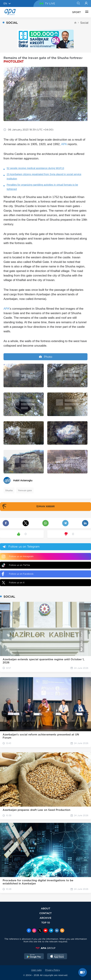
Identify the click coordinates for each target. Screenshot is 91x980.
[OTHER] (86, 12)
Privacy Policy (53, 970)
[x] (40, 931)
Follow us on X (13, 583)
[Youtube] (45, 931)
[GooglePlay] (34, 957)
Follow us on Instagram (18, 556)
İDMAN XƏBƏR (28, 507)
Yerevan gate (25, 490)
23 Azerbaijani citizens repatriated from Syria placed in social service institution (44, 176)
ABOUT (46, 908)
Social (84, 23)
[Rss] (62, 931)
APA (64, 144)
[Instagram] (34, 931)
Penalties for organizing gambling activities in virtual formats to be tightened (42, 187)
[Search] (78, 3)
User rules (36, 970)
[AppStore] (57, 957)
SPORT (77, 12)
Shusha (9, 490)
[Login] (86, 3)
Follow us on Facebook (18, 574)
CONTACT (45, 913)
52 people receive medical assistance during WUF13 (35, 168)
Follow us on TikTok (16, 565)
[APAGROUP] (45, 948)
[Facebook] (29, 931)
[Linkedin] (57, 931)
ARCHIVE (45, 918)
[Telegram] (51, 931)
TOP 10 (46, 923)
